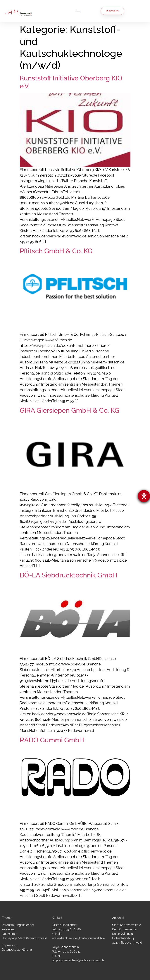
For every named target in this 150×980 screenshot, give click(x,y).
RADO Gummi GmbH (52, 740)
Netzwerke (9, 934)
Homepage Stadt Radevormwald (24, 938)
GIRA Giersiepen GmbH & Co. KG (70, 410)
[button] (79, 11)
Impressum (10, 945)
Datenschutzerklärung (17, 950)
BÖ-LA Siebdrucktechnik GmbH (69, 575)
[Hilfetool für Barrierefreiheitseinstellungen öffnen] (144, 496)
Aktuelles (8, 929)
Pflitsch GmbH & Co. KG (56, 251)
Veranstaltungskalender (18, 925)
